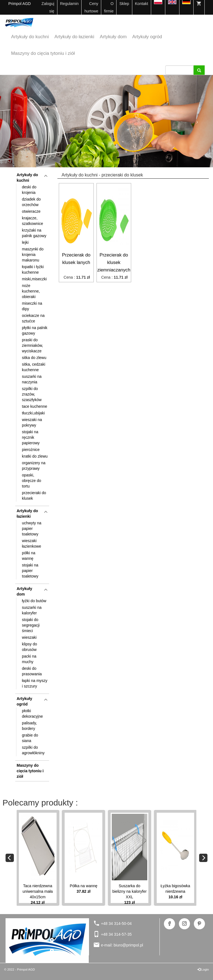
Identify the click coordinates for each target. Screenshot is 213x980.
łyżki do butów (34, 601)
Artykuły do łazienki (74, 37)
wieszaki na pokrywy (32, 422)
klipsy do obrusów (29, 647)
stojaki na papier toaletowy (30, 571)
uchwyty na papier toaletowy (32, 529)
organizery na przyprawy (34, 466)
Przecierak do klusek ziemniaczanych (114, 262)
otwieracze (31, 211)
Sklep (124, 4)
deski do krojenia (29, 190)
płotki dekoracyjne (32, 714)
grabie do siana (30, 738)
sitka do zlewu (34, 358)
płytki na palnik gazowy (35, 330)
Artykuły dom (113, 37)
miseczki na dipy (32, 306)
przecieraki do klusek (34, 496)
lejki (25, 242)
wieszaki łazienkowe (31, 543)
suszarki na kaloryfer (32, 610)
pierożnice (31, 450)
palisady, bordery (29, 726)
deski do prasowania (32, 671)
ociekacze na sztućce (33, 318)
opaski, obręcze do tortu (31, 481)
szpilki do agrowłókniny (33, 750)
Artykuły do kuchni (30, 37)
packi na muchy (29, 659)
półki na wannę (29, 556)
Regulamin (69, 4)
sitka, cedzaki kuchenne (34, 367)
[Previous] (10, 858)
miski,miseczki (34, 279)
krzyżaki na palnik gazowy (34, 233)
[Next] (203, 858)
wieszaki (29, 637)
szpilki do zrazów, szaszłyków (32, 394)
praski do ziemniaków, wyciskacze (32, 345)
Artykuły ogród (147, 37)
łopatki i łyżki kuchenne (33, 270)
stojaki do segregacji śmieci (31, 625)
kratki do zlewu (35, 456)
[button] (16, 121)
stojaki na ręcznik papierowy (31, 437)
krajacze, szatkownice (32, 221)
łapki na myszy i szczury (35, 683)
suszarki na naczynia (32, 379)
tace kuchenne (35, 406)
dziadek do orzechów (31, 202)
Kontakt (142, 4)
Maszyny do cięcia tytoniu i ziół (43, 53)
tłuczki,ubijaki (33, 413)
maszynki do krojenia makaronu (33, 255)
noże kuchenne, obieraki (31, 291)
